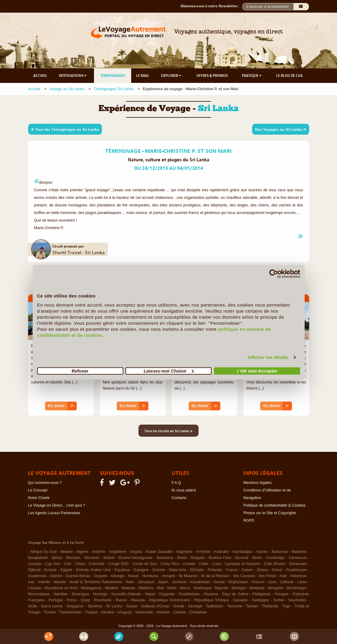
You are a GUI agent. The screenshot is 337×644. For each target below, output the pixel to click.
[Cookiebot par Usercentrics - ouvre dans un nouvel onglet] (274, 274)
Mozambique (39, 594)
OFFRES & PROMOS (212, 76)
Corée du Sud (145, 564)
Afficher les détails (268, 357)
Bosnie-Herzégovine (136, 558)
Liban (302, 582)
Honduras (150, 576)
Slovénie (95, 606)
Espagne (141, 570)
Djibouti (34, 570)
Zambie (180, 612)
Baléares (299, 552)
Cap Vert (52, 564)
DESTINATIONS (73, 76)
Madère (112, 588)
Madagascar (91, 588)
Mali (160, 588)
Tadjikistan (214, 606)
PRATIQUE (252, 76)
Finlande (215, 570)
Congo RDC (119, 564)
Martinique (203, 588)
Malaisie (128, 588)
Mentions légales (258, 483)
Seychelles (297, 600)
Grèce (277, 570)
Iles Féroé (267, 576)
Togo (286, 606)
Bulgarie (198, 558)
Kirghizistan (238, 582)
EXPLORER (172, 76)
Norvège (100, 594)
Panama (211, 594)
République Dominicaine (170, 600)
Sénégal (195, 606)
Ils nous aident (184, 490)
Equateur (122, 570)
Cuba (216, 564)
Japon (163, 582)
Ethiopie (197, 570)
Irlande (44, 582)
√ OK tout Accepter (257, 371)
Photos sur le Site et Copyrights (270, 513)
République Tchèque (212, 600)
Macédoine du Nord (61, 588)
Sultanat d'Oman (155, 606)
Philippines (261, 594)
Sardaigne (261, 600)
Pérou (72, 600)
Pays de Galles (235, 594)
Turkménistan (70, 612)
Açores (262, 552)
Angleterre (118, 552)
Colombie (97, 564)
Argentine (184, 552)
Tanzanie (235, 606)
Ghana (262, 570)
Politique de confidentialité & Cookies (274, 505)
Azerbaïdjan (242, 552)
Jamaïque (146, 582)
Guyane (101, 576)
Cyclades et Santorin (243, 564)
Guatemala (37, 576)
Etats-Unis (178, 570)
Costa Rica (170, 564)
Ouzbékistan (189, 594)
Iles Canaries (244, 576)
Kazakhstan (200, 582)
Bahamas (280, 552)
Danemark (298, 564)
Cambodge (275, 558)
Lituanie (35, 588)
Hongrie (169, 576)
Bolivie (109, 558)
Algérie (82, 552)
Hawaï (133, 576)
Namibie (61, 594)
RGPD (249, 521)
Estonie (159, 570)
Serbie (279, 600)
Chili (67, 564)
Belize (57, 558)
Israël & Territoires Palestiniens (96, 582)
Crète (204, 564)
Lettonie (287, 582)
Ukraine (107, 612)
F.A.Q (176, 483)
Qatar (85, 600)
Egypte (66, 570)
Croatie (189, 564)
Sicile (33, 606)
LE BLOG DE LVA (289, 76)
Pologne (282, 594)
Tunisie (50, 612)
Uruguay (125, 612)
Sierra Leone (52, 606)
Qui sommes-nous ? (45, 483)
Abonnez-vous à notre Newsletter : (211, 6)
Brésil (182, 558)
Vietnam (163, 612)
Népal (150, 594)
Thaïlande (270, 606)
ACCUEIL (40, 76)
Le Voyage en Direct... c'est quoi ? (57, 505)
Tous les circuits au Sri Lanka (168, 431)
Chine (80, 564)
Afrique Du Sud (43, 552)
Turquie (91, 612)
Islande (60, 582)
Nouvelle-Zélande (126, 594)
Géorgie (118, 576)
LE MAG (142, 76)
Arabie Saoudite (159, 552)
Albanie (66, 552)
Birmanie (92, 558)
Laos (272, 582)
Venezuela (144, 612)
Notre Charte (39, 498)
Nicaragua (80, 594)
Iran (31, 582)
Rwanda (138, 600)
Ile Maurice (188, 576)
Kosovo (258, 582)
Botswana (165, 558)
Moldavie (257, 588)
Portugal (56, 600)
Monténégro (297, 588)
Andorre (99, 552)
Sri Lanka (114, 606)
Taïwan (252, 606)
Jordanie (179, 582)
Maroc (185, 588)
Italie (130, 582)
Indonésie (298, 576)
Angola (136, 552)
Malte (172, 588)
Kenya (219, 582)
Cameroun (297, 558)
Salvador (240, 600)
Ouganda (167, 594)
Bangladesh (38, 558)
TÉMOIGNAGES (113, 76)
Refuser (80, 371)
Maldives (146, 588)
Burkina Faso (220, 558)
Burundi (242, 558)
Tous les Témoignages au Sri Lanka (65, 129)
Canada (35, 564)
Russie (121, 600)
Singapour (75, 606)
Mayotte (222, 588)
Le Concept (38, 490)
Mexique (239, 588)
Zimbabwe (198, 612)
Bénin (257, 558)
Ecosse (51, 570)
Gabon (247, 570)
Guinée (56, 576)
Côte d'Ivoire (275, 564)
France (232, 570)
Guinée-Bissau (78, 576)
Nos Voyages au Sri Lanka (281, 129)
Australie (221, 552)
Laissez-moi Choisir (169, 371)
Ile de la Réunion (215, 576)
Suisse (132, 606)
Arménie (203, 552)
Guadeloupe (296, 570)
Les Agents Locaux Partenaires (54, 513)
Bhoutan (73, 558)
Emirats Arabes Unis (94, 570)
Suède (179, 606)
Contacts (179, 498)
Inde (283, 576)
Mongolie (275, 588)
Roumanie (103, 600)
